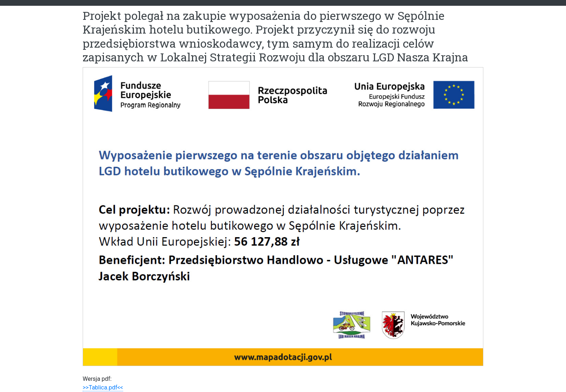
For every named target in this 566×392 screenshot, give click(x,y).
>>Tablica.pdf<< (103, 387)
